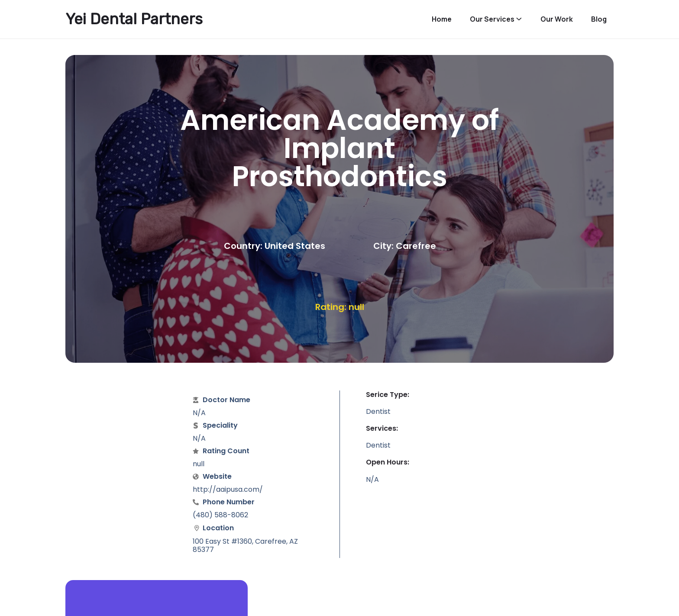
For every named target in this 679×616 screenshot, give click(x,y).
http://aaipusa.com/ (228, 489)
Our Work (557, 19)
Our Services (492, 19)
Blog (599, 19)
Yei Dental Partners (134, 19)
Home (442, 19)
